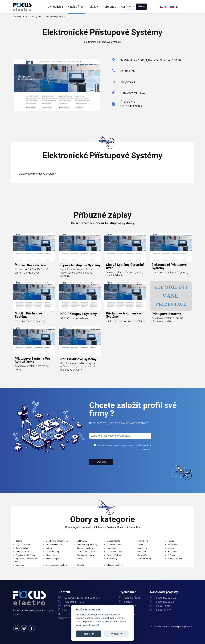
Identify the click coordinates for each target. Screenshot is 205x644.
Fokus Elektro (162, 606)
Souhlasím (89, 634)
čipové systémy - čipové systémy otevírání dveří (125, 274)
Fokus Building (163, 610)
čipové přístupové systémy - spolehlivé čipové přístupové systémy (76, 273)
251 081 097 (128, 71)
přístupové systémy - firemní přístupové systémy (168, 320)
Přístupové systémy (54, 17)
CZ (164, 7)
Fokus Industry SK (165, 602)
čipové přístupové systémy (80, 265)
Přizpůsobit (116, 634)
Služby (94, 7)
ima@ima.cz (128, 82)
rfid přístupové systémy (78, 359)
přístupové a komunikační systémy (125, 315)
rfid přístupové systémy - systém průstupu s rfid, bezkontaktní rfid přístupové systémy (79, 367)
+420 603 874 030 (74, 602)
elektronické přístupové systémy (169, 266)
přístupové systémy (166, 314)
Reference (109, 7)
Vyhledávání (55, 7)
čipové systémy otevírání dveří (125, 266)
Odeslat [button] (101, 462)
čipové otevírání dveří (31, 265)
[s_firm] (120, 436)
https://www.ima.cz (132, 93)
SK (174, 7)
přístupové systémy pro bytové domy (32, 360)
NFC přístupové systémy (79, 314)
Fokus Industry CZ (165, 598)
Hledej (141, 6)
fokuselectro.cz (20, 17)
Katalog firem (76, 7)
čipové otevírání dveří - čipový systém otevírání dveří (31, 271)
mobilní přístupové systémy (28, 315)
